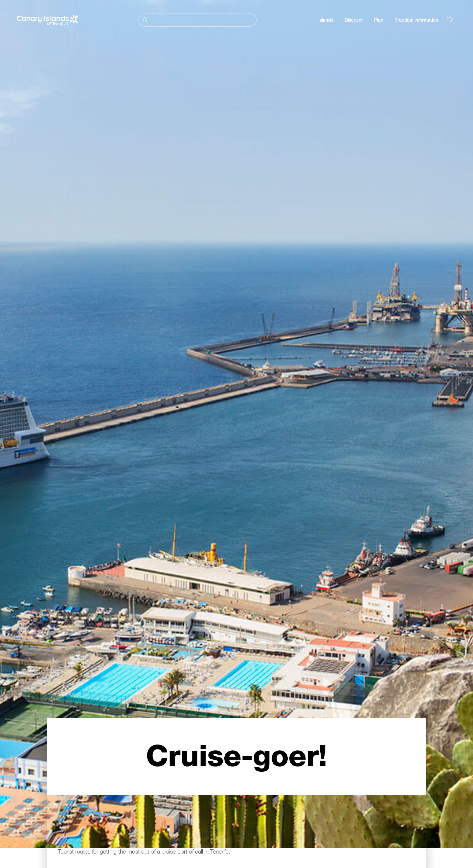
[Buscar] (197, 20)
